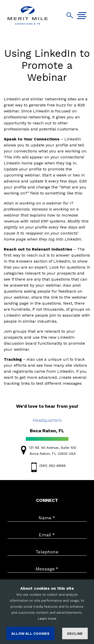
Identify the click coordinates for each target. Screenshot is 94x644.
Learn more (47, 619)
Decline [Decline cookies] (75, 633)
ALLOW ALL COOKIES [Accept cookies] (30, 633)
